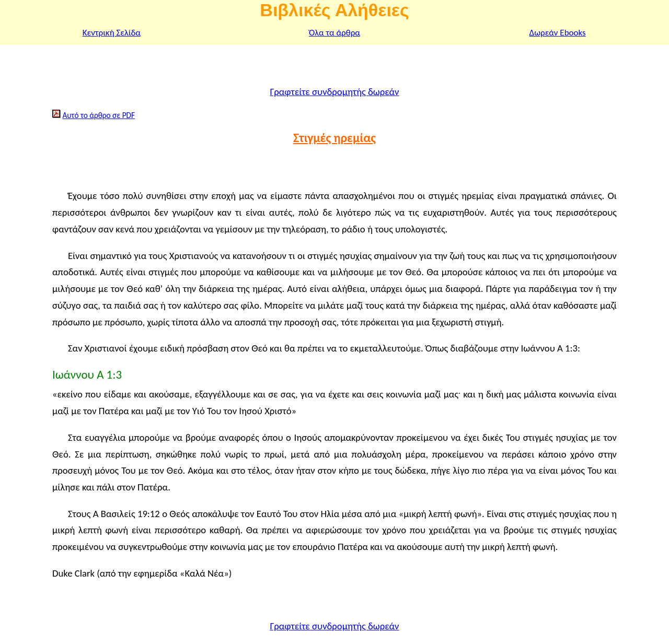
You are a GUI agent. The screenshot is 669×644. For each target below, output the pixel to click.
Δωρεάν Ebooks (558, 33)
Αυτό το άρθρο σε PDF (99, 115)
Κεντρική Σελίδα (112, 33)
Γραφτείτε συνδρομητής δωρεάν (334, 92)
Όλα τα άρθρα (334, 33)
